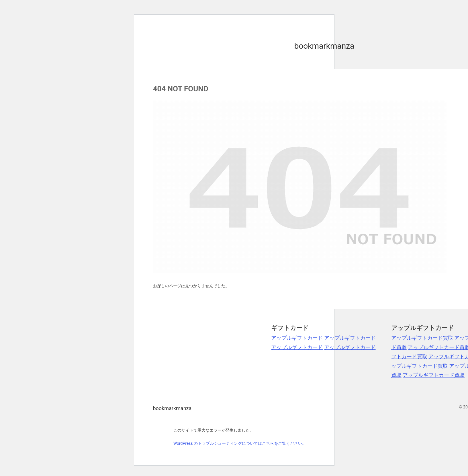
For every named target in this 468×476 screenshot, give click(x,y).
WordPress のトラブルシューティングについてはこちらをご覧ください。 (240, 443)
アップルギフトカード (297, 338)
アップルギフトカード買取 (422, 338)
